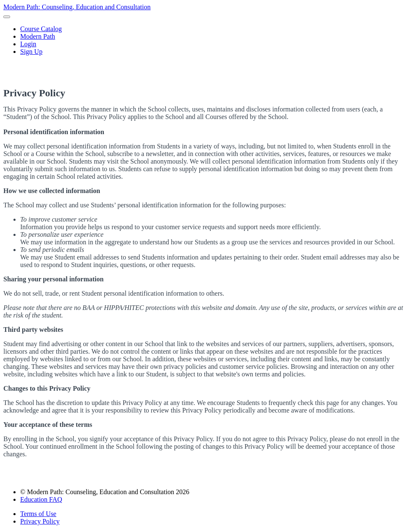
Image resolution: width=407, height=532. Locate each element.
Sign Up (31, 52)
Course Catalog (41, 29)
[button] (7, 17)
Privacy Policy (40, 521)
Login (28, 44)
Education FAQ (41, 499)
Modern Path (38, 36)
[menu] (203, 40)
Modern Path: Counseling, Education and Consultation (77, 7)
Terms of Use (38, 514)
